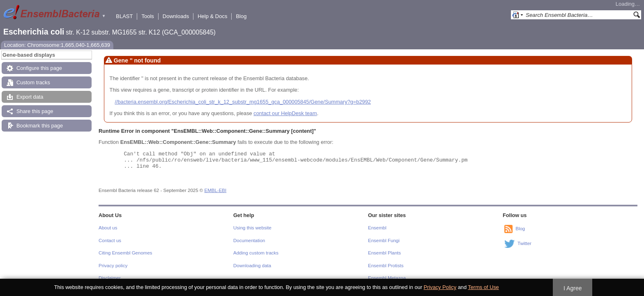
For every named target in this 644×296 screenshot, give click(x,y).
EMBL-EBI (216, 190)
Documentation (249, 240)
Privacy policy (113, 266)
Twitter (524, 244)
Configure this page (39, 68)
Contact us (110, 240)
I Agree (573, 288)
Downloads (176, 16)
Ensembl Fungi (384, 240)
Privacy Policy (440, 287)
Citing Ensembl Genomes (125, 253)
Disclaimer (110, 278)
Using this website (252, 228)
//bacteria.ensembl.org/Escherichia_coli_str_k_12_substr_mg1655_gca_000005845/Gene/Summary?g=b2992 (243, 102)
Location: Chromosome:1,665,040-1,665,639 (57, 45)
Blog (241, 16)
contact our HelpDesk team (285, 113)
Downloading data (252, 266)
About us (108, 228)
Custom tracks (33, 82)
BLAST (124, 16)
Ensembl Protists (386, 266)
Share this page (35, 111)
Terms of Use (483, 287)
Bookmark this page (40, 126)
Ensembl (377, 228)
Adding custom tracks (256, 253)
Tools (147, 16)
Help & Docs (212, 16)
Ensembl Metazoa (387, 278)
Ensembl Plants (384, 253)
